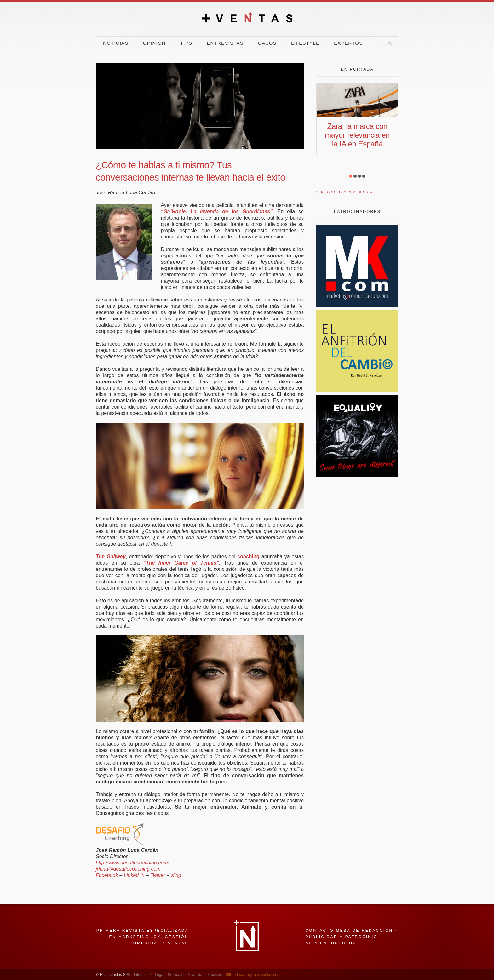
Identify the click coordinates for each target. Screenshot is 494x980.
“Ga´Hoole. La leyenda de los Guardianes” (217, 212)
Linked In (134, 875)
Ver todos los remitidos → (345, 192)
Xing (176, 875)
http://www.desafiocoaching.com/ (132, 863)
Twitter (158, 875)
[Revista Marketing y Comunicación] (357, 305)
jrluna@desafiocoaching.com (128, 869)
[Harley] (357, 476)
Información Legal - (150, 975)
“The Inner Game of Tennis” (181, 563)
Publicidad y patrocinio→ (344, 937)
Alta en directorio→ (336, 943)
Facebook (107, 875)
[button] (351, 176)
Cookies (214, 975)
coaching (248, 556)
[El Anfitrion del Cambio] (357, 390)
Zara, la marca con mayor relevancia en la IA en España (357, 135)
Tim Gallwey (111, 556)
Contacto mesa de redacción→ (351, 931)
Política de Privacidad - (187, 975)
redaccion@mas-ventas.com (256, 975)
